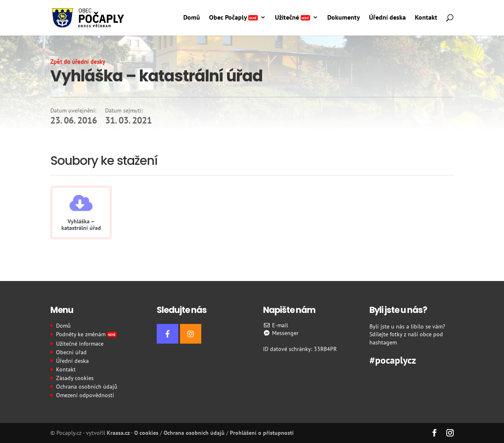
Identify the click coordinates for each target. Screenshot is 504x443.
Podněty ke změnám (86, 334)
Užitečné (292, 18)
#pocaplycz (393, 359)
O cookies (146, 433)
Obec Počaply (233, 18)
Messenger (281, 333)
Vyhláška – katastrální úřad (81, 224)
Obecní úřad (71, 352)
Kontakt (426, 18)
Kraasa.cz (118, 433)
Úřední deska (387, 18)
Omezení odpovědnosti (85, 395)
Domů (192, 18)
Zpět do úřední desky (78, 62)
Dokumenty (344, 18)
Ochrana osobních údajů (87, 387)
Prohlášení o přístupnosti (262, 433)
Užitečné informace (80, 344)
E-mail (276, 325)
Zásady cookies (75, 378)
